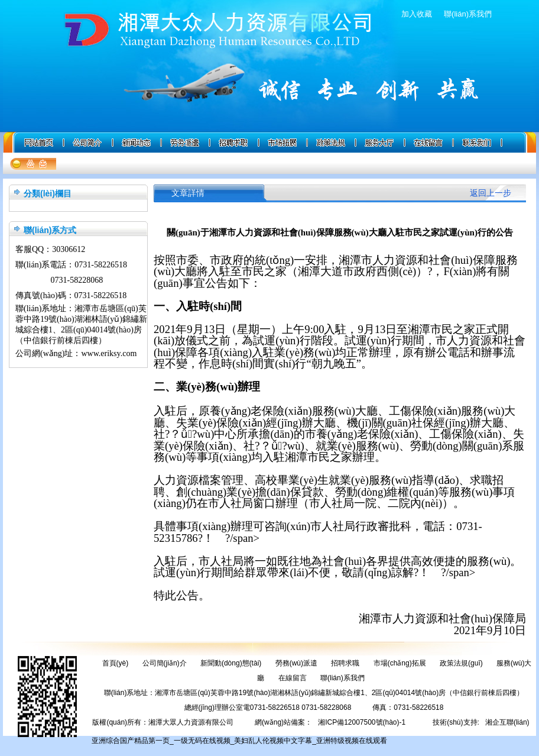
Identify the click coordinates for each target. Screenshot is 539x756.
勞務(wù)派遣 (296, 663)
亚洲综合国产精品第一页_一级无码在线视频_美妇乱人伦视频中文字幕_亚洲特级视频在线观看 (239, 741)
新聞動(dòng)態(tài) (231, 663)
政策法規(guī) (461, 663)
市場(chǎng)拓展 (400, 663)
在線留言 (293, 678)
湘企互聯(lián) (507, 722)
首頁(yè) (116, 663)
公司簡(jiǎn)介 (165, 663)
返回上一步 (491, 193)
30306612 (69, 249)
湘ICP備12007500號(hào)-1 (362, 722)
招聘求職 (345, 663)
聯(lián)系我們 (468, 14)
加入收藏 (417, 14)
